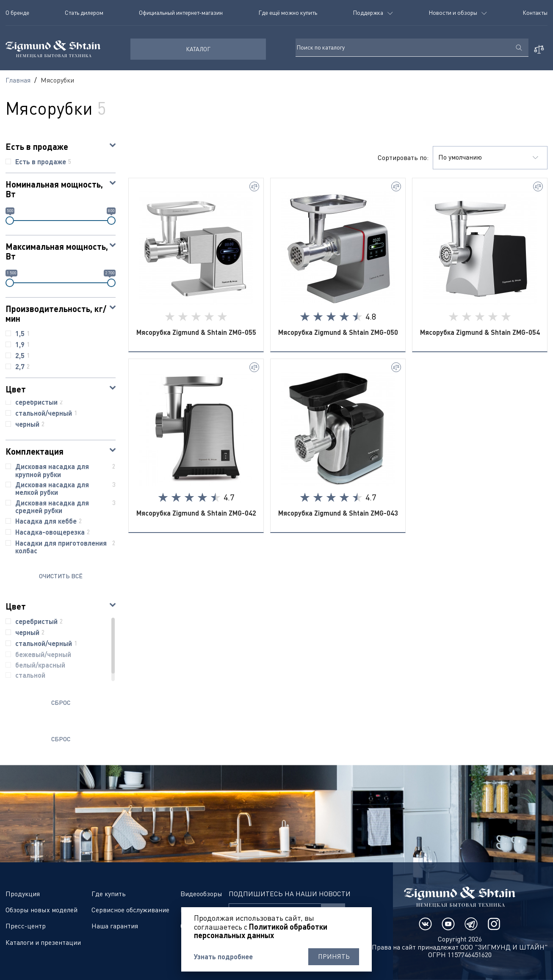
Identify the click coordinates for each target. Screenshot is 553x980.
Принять (334, 957)
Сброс (61, 703)
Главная (18, 80)
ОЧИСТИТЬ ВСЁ (61, 576)
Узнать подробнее (223, 957)
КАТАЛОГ (198, 49)
